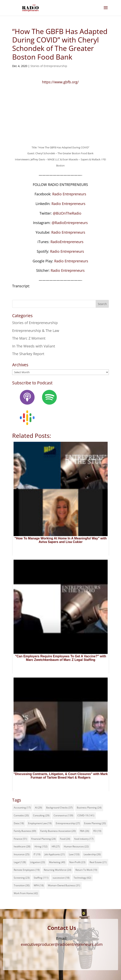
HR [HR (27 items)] (56, 846)
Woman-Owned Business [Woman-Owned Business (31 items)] (64, 885)
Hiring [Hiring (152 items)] (41, 846)
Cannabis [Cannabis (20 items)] (21, 815)
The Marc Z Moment (29, 338)
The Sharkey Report (28, 354)
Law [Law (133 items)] (74, 854)
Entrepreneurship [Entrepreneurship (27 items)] (68, 823)
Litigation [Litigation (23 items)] (38, 862)
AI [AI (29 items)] (38, 808)
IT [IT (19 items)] (37, 854)
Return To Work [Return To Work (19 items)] (86, 870)
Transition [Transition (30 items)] (22, 885)
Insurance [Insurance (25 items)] (22, 854)
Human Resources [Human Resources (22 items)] (76, 846)
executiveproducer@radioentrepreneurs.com (62, 944)
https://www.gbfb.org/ (60, 82)
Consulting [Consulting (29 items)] (41, 815)
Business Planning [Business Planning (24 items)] (89, 808)
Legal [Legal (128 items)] (20, 862)
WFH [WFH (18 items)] (39, 885)
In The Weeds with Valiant (34, 346)
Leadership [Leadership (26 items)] (92, 854)
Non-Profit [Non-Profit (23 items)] (77, 862)
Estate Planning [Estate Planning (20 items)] (95, 823)
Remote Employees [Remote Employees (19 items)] (27, 870)
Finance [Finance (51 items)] (20, 839)
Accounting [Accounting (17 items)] (22, 808)
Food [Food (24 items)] (65, 839)
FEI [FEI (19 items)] (97, 831)
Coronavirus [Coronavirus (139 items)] (63, 815)
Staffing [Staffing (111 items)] (41, 878)
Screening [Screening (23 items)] (22, 878)
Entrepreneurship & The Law (36, 331)
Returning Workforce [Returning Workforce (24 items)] (58, 870)
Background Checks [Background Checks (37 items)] (59, 808)
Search (102, 304)
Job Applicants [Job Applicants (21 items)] (55, 854)
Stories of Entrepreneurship (49, 66)
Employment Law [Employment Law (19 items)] (40, 823)
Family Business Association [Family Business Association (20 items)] (58, 831)
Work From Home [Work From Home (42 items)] (26, 893)
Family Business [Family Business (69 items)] (25, 831)
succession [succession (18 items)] (61, 878)
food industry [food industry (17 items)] (84, 839)
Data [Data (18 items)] (19, 823)
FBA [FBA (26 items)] (85, 831)
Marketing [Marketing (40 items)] (57, 862)
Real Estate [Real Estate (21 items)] (98, 862)
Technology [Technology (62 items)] (82, 878)
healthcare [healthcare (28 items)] (22, 846)
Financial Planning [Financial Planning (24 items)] (44, 839)
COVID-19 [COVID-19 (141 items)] (86, 815)
